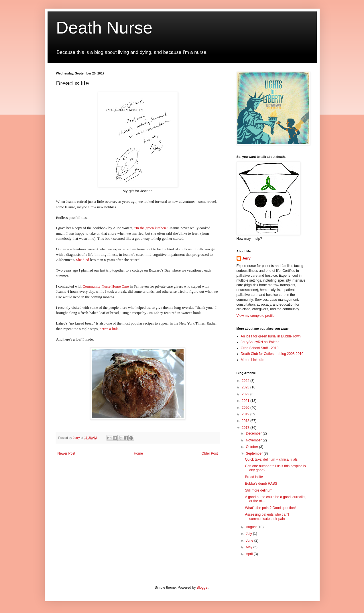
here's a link (109, 329)
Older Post (210, 453)
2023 (246, 387)
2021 (246, 401)
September (255, 453)
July (249, 534)
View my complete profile (256, 316)
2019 (246, 414)
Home (138, 453)
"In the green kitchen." (151, 228)
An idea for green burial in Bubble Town (271, 336)
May (249, 547)
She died (82, 260)
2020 (246, 408)
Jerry (246, 258)
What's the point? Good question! (270, 508)
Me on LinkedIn (253, 360)
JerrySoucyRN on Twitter (260, 342)
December (254, 433)
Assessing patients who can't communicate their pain (267, 516)
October (252, 447)
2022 (246, 394)
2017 (246, 428)
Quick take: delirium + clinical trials (271, 459)
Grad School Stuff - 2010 (260, 348)
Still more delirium (258, 490)
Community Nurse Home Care (106, 286)
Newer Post (66, 453)
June (250, 541)
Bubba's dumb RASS (261, 484)
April (250, 554)
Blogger (203, 588)
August (252, 527)
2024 (246, 381)
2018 (246, 421)
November (254, 440)
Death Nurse (104, 28)
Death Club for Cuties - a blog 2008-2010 (272, 354)
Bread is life (254, 477)
